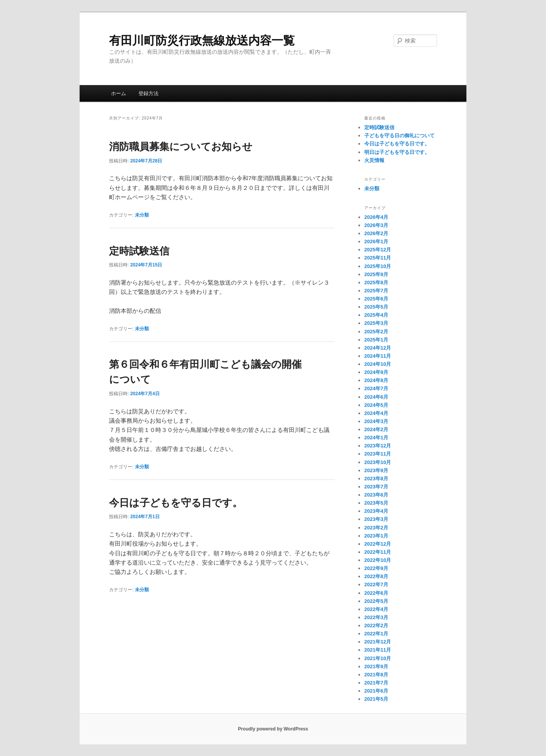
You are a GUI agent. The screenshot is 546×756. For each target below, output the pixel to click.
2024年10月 (378, 364)
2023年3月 (376, 519)
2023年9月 (376, 470)
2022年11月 (378, 552)
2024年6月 (376, 397)
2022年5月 (376, 601)
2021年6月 (376, 691)
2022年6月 (376, 593)
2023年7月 (376, 487)
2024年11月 (378, 356)
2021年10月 (378, 658)
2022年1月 (376, 634)
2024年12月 (378, 348)
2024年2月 (376, 429)
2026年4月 (376, 217)
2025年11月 (378, 258)
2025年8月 (376, 282)
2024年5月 (376, 405)
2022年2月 (376, 625)
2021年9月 (376, 666)
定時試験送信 (139, 251)
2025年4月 (376, 315)
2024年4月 (376, 413)
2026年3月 (376, 225)
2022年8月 (376, 576)
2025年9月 (376, 274)
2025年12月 (378, 250)
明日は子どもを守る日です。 (397, 152)
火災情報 (374, 160)
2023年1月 (376, 536)
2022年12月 (378, 544)
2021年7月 (376, 683)
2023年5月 (376, 503)
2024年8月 (376, 380)
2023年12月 (378, 446)
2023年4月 (376, 511)
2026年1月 (376, 241)
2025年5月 (376, 307)
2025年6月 (376, 299)
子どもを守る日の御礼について (399, 136)
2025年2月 (376, 332)
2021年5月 (376, 699)
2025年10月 (378, 266)
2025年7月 (376, 291)
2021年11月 (378, 650)
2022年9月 (376, 568)
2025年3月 (376, 323)
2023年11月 (378, 454)
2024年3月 (376, 421)
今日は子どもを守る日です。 (176, 503)
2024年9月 (376, 372)
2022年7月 (376, 584)
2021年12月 (378, 642)
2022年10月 (378, 560)
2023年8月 (376, 479)
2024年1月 (376, 438)
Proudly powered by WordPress (273, 729)
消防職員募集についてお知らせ (181, 147)
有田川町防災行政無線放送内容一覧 (202, 40)
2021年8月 (376, 675)
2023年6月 (376, 495)
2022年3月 (376, 617)
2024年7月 (376, 388)
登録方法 (148, 93)
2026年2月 (376, 233)
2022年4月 (376, 609)
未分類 (142, 215)
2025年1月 (376, 340)
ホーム (119, 93)
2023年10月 (378, 462)
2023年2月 (376, 528)
